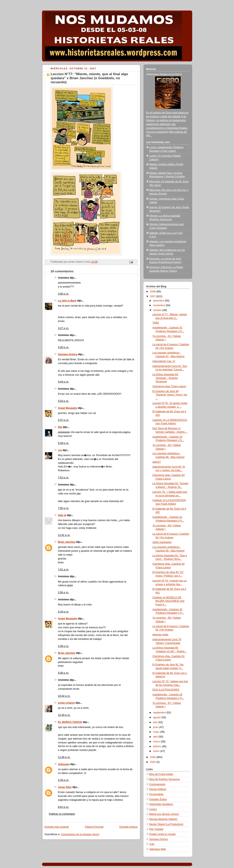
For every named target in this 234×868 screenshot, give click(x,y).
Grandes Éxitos (158, 799)
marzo (157, 742)
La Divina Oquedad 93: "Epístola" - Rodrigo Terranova (166, 378)
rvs (60, 450)
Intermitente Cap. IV (164, 361)
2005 (153, 762)
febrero (157, 746)
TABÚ (156, 323)
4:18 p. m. (64, 612)
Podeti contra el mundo (163, 834)
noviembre (159, 305)
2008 (153, 292)
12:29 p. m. (64, 715)
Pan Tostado (156, 829)
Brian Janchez (67, 542)
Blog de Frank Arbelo (161, 774)
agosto (157, 717)
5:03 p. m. (64, 401)
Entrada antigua (128, 827)
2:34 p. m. (64, 780)
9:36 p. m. (64, 673)
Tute (152, 844)
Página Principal (94, 827)
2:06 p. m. (64, 592)
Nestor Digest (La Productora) (166, 824)
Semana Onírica (68, 354)
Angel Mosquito (68, 408)
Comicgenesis (157, 784)
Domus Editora (158, 789)
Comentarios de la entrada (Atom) (80, 834)
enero (157, 751)
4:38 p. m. (64, 646)
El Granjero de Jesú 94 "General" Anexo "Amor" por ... (170, 395)
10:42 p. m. (64, 696)
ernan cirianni (66, 703)
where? (157, 462)
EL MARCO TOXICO (70, 722)
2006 (153, 757)
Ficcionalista (156, 794)
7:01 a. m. (64, 570)
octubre (158, 310)
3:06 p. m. (64, 294)
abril (156, 737)
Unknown (64, 764)
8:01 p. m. (64, 807)
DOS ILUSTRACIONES (166, 690)
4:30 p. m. (64, 347)
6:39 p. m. (64, 443)
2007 (153, 296)
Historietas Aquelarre (161, 804)
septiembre (160, 713)
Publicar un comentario (62, 814)
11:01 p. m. (64, 535)
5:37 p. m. (64, 420)
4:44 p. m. (64, 382)
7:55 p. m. (64, 508)
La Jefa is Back (67, 301)
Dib (60, 427)
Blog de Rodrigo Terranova (165, 779)
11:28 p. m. (64, 757)
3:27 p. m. (64, 328)
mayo (156, 732)
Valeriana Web (158, 849)
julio (156, 722)
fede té (62, 515)
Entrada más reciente (57, 827)
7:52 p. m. (64, 478)
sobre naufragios (162, 542)
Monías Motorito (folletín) (163, 819)
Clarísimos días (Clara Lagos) (169, 386)
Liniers (153, 809)
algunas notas (160, 635)
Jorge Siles (65, 787)
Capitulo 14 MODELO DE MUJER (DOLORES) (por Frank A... (168, 601)
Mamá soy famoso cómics (164, 814)
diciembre (159, 301)
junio (156, 727)
